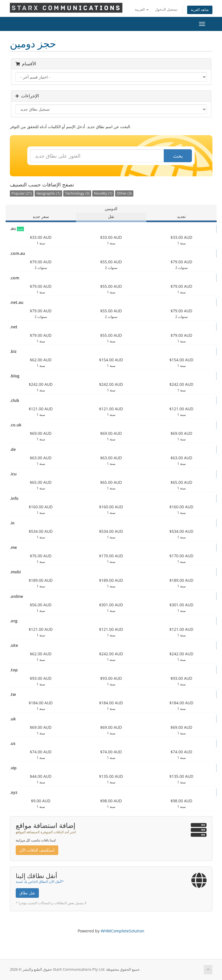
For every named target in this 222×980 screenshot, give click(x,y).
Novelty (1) (103, 193)
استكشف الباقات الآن (37, 850)
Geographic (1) (48, 193)
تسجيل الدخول (166, 9)
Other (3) (124, 193)
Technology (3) (77, 193)
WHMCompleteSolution (123, 931)
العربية (142, 9)
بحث (178, 156)
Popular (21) (22, 193)
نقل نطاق (27, 893)
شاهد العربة (200, 10)
